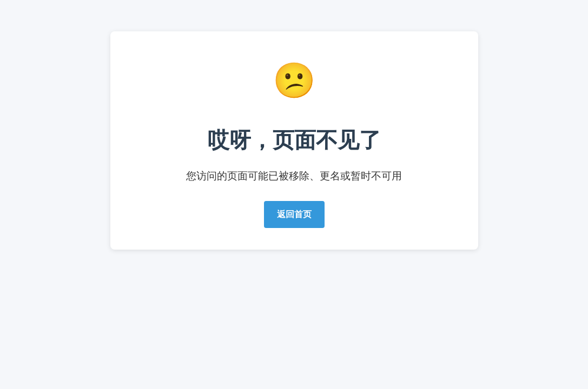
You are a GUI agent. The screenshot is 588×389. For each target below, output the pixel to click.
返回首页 (294, 214)
